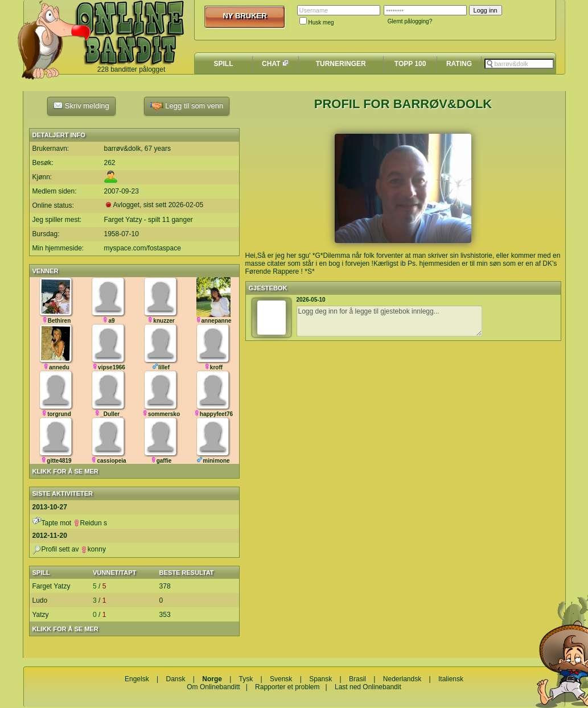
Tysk (246, 679)
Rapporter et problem (287, 687)
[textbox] (519, 64)
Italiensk (451, 679)
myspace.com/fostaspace (143, 248)
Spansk (320, 679)
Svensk (281, 679)
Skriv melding (81, 105)
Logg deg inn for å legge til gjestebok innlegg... (389, 321)
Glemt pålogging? (410, 21)
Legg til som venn (187, 106)
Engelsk (137, 679)
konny (93, 549)
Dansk (175, 679)
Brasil (357, 679)
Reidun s (90, 523)
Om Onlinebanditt (213, 687)
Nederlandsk (402, 679)
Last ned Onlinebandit (368, 687)
